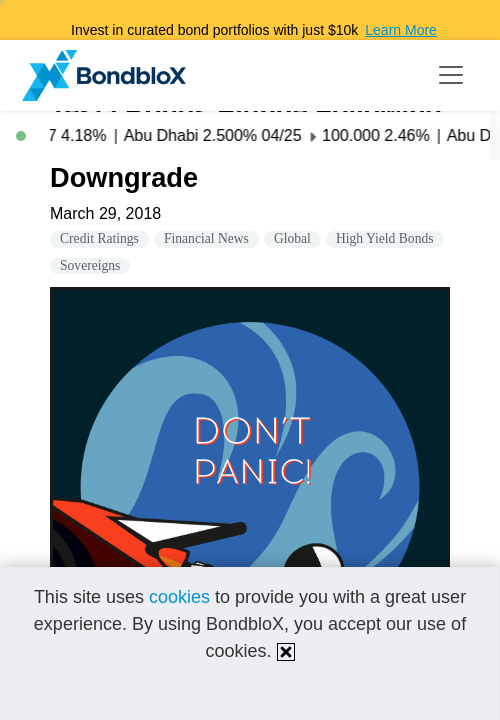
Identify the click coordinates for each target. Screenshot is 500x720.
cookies (179, 597)
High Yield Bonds (385, 238)
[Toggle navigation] (451, 75)
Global (292, 238)
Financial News (206, 238)
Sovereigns (90, 265)
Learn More (401, 30)
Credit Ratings (99, 238)
